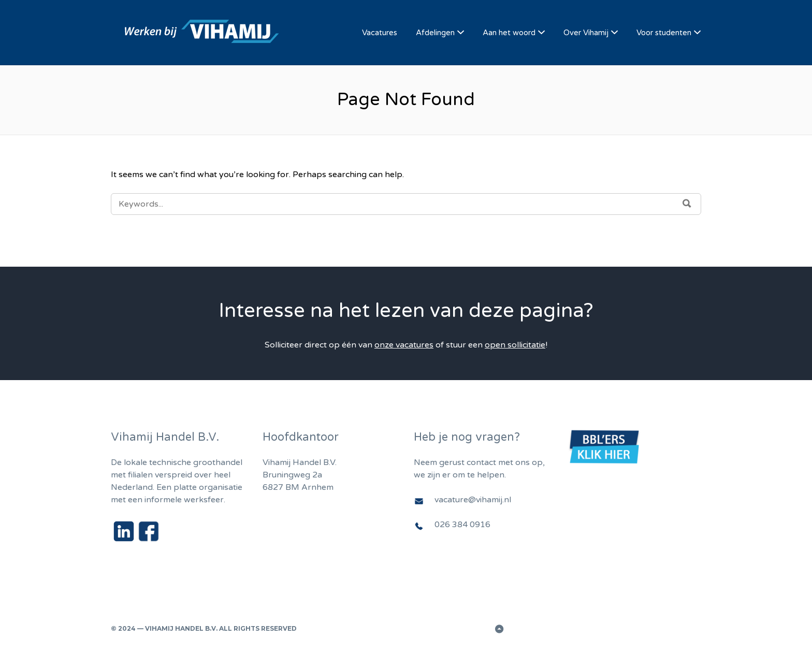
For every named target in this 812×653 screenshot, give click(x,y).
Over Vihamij (586, 33)
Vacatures (380, 33)
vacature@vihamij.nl (473, 500)
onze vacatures (404, 345)
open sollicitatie (515, 345)
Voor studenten (664, 33)
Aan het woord (509, 33)
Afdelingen (435, 33)
